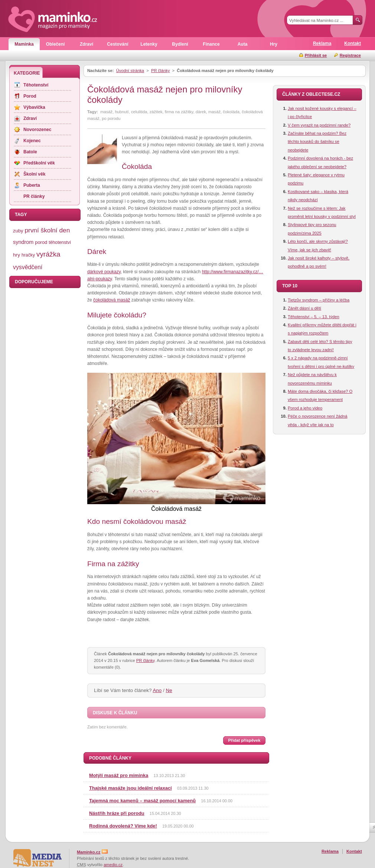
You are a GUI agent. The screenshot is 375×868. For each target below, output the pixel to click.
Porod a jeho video (305, 408)
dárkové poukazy (104, 272)
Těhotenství (36, 85)
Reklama (322, 43)
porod (41, 242)
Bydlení (180, 44)
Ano (157, 690)
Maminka (24, 44)
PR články (160, 71)
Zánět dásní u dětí (304, 308)
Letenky (149, 44)
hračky (28, 255)
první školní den (47, 230)
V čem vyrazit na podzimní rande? (319, 125)
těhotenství (60, 242)
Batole (30, 152)
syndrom (23, 242)
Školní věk (34, 174)
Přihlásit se (316, 55)
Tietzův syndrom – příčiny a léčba (319, 300)
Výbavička (34, 107)
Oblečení (56, 44)
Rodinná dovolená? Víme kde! (123, 826)
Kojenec (32, 141)
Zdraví (87, 44)
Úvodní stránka (130, 71)
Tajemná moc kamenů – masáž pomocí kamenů (142, 801)
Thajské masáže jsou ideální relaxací (131, 788)
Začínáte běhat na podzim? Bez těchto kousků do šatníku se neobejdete (317, 142)
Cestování (118, 44)
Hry (274, 44)
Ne (169, 690)
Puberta (32, 185)
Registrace (350, 55)
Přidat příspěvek (244, 740)
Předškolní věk (39, 163)
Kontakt (353, 43)
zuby (18, 231)
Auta (243, 44)
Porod (30, 96)
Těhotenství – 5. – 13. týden (314, 317)
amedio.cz (113, 865)
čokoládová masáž (112, 300)
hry (17, 255)
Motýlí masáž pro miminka (119, 775)
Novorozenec (37, 130)
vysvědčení (28, 267)
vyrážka (48, 254)
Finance (211, 44)
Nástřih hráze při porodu (117, 813)
